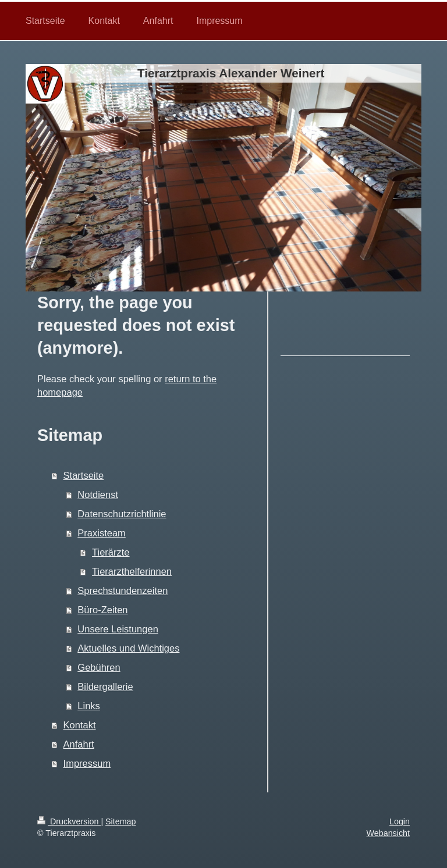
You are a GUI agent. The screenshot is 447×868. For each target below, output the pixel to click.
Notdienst (98, 495)
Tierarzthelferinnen (132, 571)
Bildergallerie (105, 686)
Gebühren (99, 667)
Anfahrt (79, 744)
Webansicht (388, 833)
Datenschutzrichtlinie (122, 514)
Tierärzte (111, 552)
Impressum (87, 763)
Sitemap (120, 821)
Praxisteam (102, 533)
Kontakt (80, 725)
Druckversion (69, 821)
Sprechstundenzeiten (123, 590)
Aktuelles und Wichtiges (128, 648)
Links (89, 706)
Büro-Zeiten (102, 610)
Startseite (84, 475)
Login (400, 821)
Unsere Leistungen (118, 629)
